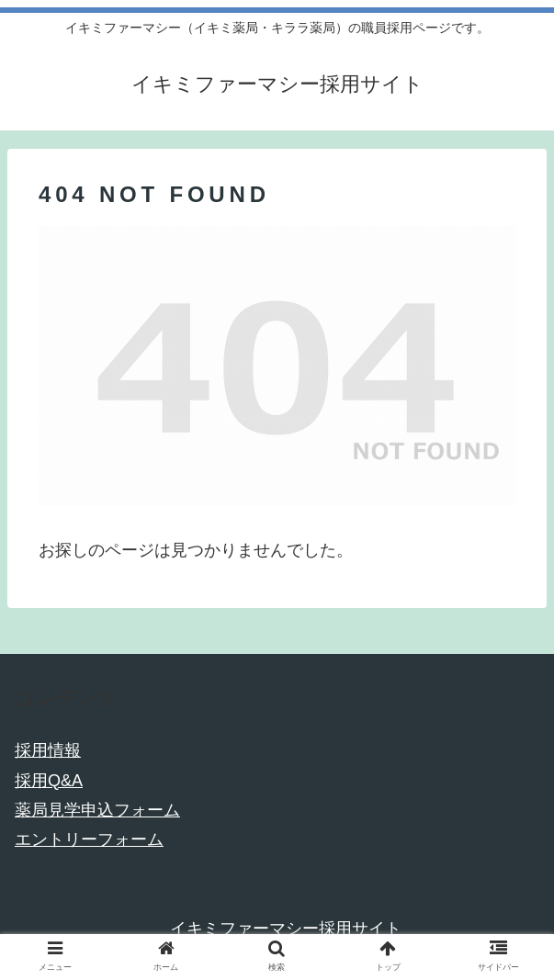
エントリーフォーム (89, 839)
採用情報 (48, 750)
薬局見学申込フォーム (97, 810)
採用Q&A (49, 781)
